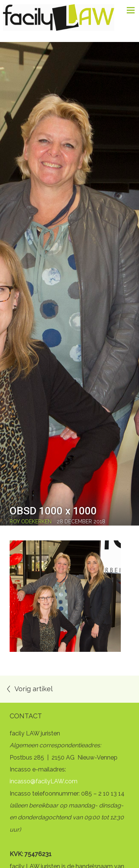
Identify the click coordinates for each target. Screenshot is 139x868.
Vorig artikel (34, 689)
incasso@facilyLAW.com (44, 781)
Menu (128, 10)
